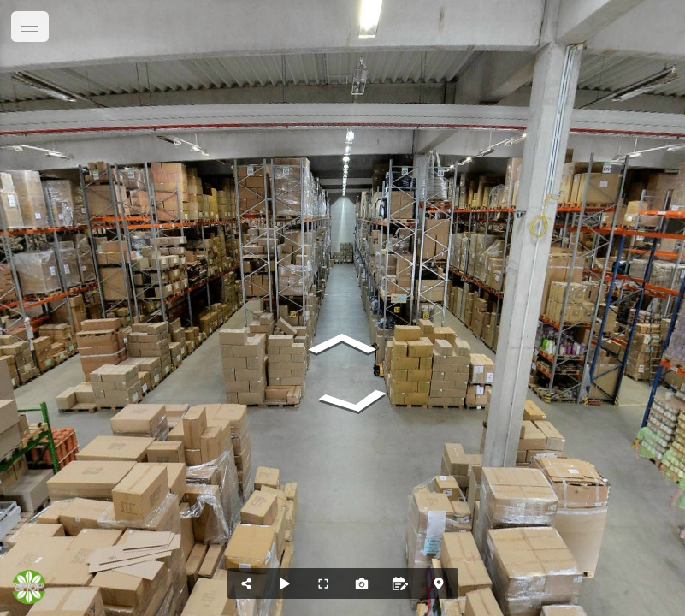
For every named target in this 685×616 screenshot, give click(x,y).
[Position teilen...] (247, 583)
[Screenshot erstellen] (362, 583)
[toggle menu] (30, 27)
